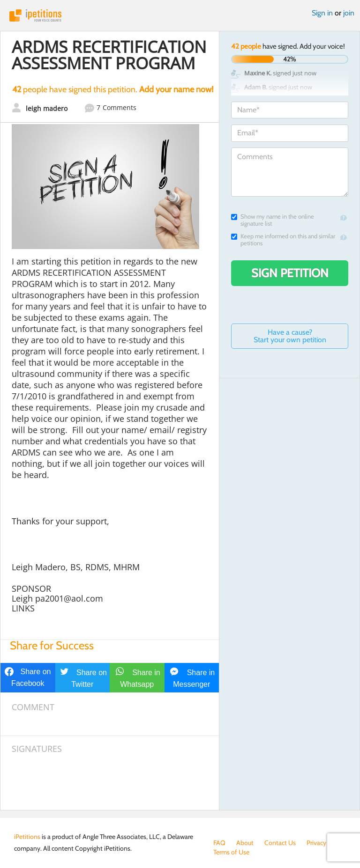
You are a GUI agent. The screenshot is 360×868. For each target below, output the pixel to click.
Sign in (322, 13)
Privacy (316, 843)
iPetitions (180, 15)
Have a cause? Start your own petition (290, 336)
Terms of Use (231, 852)
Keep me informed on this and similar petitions (283, 240)
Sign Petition (290, 273)
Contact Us (280, 843)
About (245, 843)
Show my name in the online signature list (273, 220)
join (349, 13)
